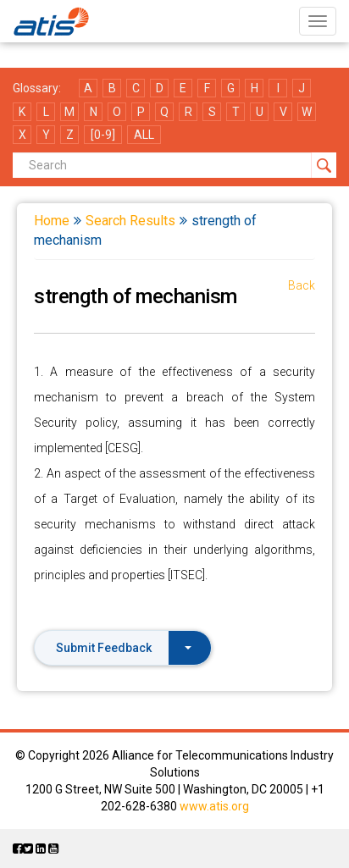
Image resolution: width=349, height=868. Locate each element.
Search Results (130, 221)
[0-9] (103, 135)
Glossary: (37, 88)
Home (52, 221)
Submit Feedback (124, 648)
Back (302, 285)
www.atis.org (214, 806)
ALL (144, 135)
